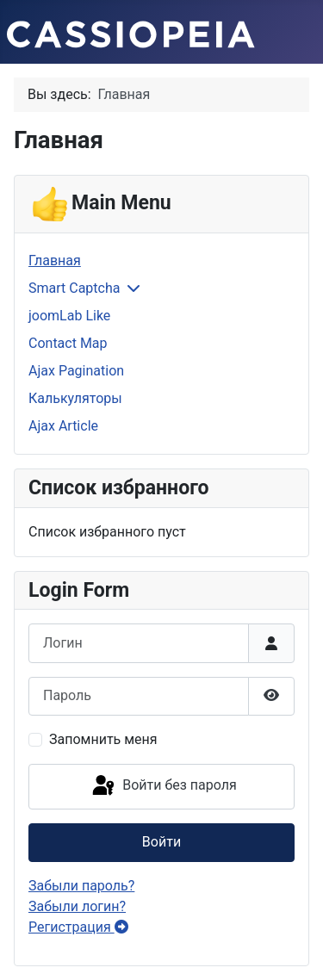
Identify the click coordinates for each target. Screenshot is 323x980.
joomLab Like (69, 316)
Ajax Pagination (76, 371)
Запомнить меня (103, 739)
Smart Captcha (74, 288)
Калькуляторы (75, 398)
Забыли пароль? (81, 886)
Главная (55, 261)
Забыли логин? (77, 906)
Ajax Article (63, 426)
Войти (161, 842)
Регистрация (78, 927)
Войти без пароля (163, 786)
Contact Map (68, 343)
